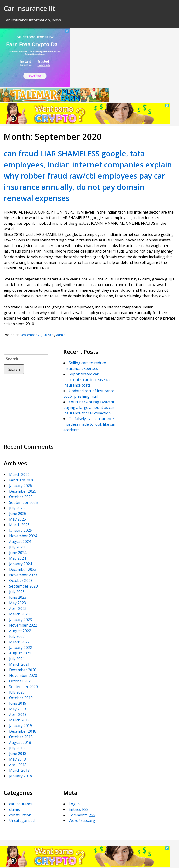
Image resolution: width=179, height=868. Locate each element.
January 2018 (21, 776)
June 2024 (18, 553)
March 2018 (19, 770)
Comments (82, 815)
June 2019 (18, 703)
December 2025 (23, 491)
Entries (79, 810)
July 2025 (17, 508)
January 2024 (21, 564)
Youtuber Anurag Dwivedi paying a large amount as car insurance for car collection (89, 407)
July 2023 (17, 592)
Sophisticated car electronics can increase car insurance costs (87, 380)
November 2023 (23, 575)
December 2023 (23, 569)
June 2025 (18, 514)
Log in (74, 804)
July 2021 (17, 659)
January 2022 (21, 648)
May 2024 (17, 558)
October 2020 (21, 681)
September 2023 (23, 586)
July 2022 (17, 636)
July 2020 (17, 692)
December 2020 (23, 670)
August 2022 (20, 631)
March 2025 (19, 525)
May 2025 (17, 519)
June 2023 (18, 597)
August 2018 (20, 742)
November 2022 (23, 625)
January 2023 (21, 620)
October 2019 (21, 698)
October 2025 (21, 497)
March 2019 (19, 720)
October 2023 (21, 581)
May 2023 (17, 603)
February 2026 (22, 480)
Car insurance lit (29, 8)
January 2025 (21, 530)
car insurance (21, 804)
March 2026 (19, 474)
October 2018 (21, 737)
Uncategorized (22, 821)
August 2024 (20, 541)
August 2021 (20, 653)
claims (14, 809)
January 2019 (21, 726)
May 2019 (17, 709)
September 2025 (23, 502)
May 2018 (17, 759)
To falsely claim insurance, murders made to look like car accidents (89, 424)
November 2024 (23, 536)
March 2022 (19, 642)
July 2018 (17, 748)
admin (61, 335)
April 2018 (18, 765)
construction (20, 815)
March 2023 (19, 614)
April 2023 (18, 608)
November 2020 (23, 675)
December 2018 (23, 731)
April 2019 (18, 714)
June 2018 (18, 754)
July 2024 (17, 547)
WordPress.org (82, 821)
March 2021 (19, 664)
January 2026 (21, 486)
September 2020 (23, 687)
